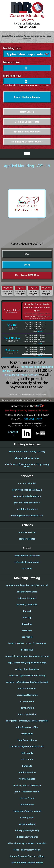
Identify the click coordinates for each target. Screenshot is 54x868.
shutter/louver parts (27, 836)
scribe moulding (27, 823)
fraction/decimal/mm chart (27, 131)
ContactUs (13, 433)
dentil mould (27, 707)
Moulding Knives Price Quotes (27, 141)
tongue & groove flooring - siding (27, 855)
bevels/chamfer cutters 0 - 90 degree (27, 643)
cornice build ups (27, 688)
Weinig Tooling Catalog (27, 457)
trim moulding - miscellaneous (27, 862)
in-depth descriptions (12, 312)
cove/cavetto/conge (27, 694)
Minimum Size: (12, 61)
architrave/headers (27, 591)
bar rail (27, 610)
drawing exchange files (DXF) (27, 489)
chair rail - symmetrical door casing (27, 675)
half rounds (27, 759)
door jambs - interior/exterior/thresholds (27, 720)
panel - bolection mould (27, 791)
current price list (27, 483)
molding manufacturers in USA (27, 515)
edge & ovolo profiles (27, 726)
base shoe (27, 623)
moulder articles (27, 532)
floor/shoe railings (27, 739)
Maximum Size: (12, 75)
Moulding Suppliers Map (27, 121)
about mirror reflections (27, 555)
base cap (27, 617)
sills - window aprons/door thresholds (27, 843)
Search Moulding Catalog (27, 96)
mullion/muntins (27, 772)
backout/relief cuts (27, 604)
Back (27, 253)
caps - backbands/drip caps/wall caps (27, 662)
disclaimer (27, 568)
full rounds (27, 752)
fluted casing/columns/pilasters (27, 746)
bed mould (27, 636)
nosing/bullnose (27, 778)
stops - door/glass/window (27, 849)
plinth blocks (27, 804)
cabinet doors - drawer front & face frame (27, 655)
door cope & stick (27, 714)
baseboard (27, 630)
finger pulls (27, 733)
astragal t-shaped (27, 597)
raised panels (27, 817)
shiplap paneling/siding (27, 830)
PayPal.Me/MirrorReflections (21, 374)
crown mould (27, 701)
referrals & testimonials (27, 561)
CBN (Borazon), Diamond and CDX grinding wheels (27, 465)
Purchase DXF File (27, 275)
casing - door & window (27, 668)
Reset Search (27, 111)
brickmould (27, 649)
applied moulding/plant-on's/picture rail (27, 585)
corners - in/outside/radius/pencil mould (27, 681)
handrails (27, 765)
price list (40, 314)
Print (27, 264)
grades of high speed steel (27, 502)
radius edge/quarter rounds (27, 810)
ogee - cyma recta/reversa (27, 784)
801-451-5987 (33, 419)
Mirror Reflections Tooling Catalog (27, 451)
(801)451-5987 (27, 27)
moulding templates (27, 508)
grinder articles (27, 538)
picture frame (27, 797)
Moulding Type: (12, 48)
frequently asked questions (27, 495)
